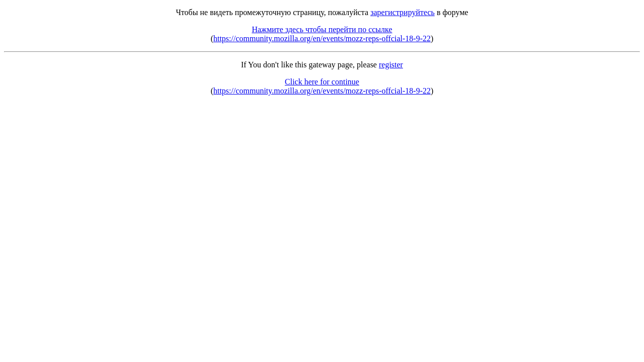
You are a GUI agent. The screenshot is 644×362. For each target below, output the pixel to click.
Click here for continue (322, 82)
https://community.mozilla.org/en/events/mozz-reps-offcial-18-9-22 (322, 38)
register (391, 65)
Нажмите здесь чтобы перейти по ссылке (322, 29)
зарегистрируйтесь (403, 12)
